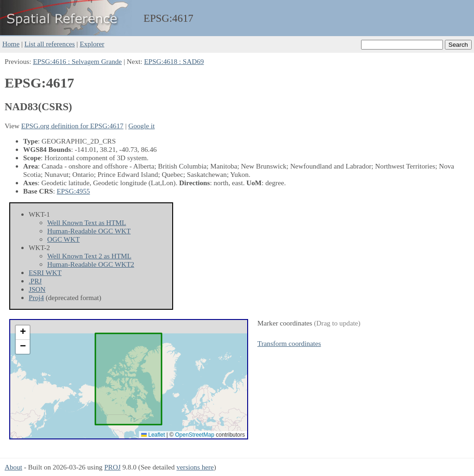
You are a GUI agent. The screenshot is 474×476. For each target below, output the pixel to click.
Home (11, 44)
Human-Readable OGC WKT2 (91, 264)
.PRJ (35, 281)
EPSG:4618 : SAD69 (174, 61)
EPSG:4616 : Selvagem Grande (77, 61)
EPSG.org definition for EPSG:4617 (72, 126)
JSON (37, 289)
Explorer (92, 44)
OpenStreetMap (195, 435)
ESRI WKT (45, 272)
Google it (141, 126)
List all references (50, 44)
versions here (195, 467)
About (13, 467)
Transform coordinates (289, 343)
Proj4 (36, 297)
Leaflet (153, 435)
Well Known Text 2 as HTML (89, 256)
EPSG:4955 (74, 191)
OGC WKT (63, 239)
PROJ (112, 467)
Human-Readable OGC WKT (89, 231)
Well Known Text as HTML (87, 222)
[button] (23, 333)
